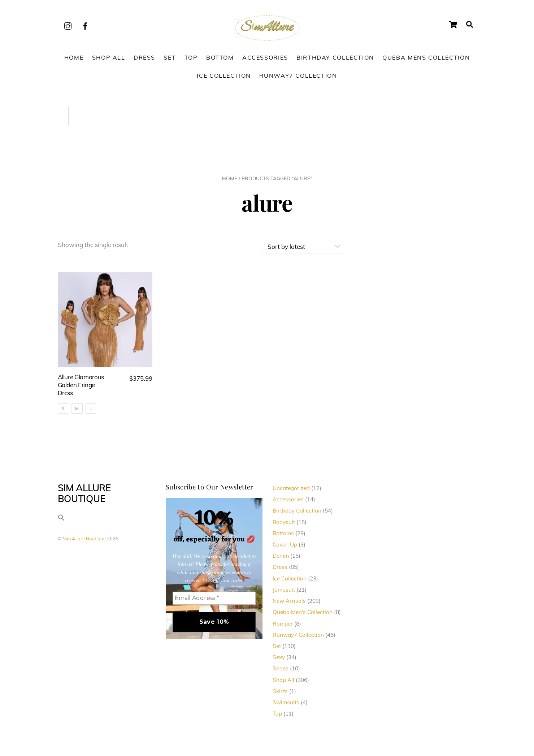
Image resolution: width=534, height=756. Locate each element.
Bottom (220, 60)
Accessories (265, 60)
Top (191, 60)
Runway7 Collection (298, 78)
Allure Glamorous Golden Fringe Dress (81, 387)
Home (74, 60)
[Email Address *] (214, 600)
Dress (144, 60)
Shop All (109, 60)
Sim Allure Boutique (84, 541)
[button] (61, 521)
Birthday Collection (335, 60)
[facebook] (85, 25)
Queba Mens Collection (426, 60)
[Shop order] (302, 249)
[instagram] (68, 25)
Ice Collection (224, 78)
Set (170, 60)
